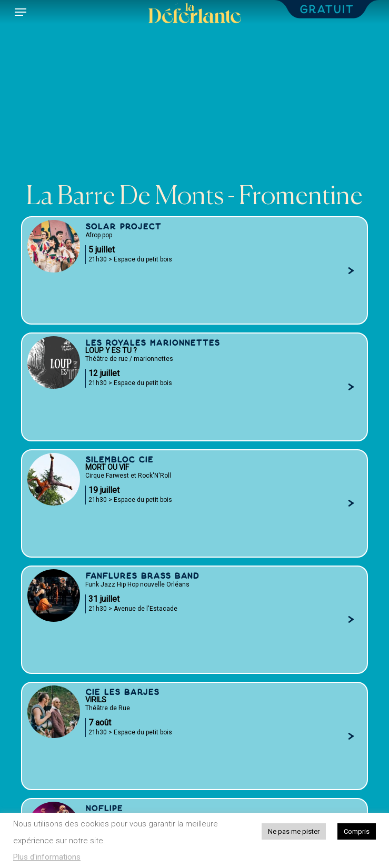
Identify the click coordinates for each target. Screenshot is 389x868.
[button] (21, 12)
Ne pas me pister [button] (294, 831)
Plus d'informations (47, 857)
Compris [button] (357, 831)
